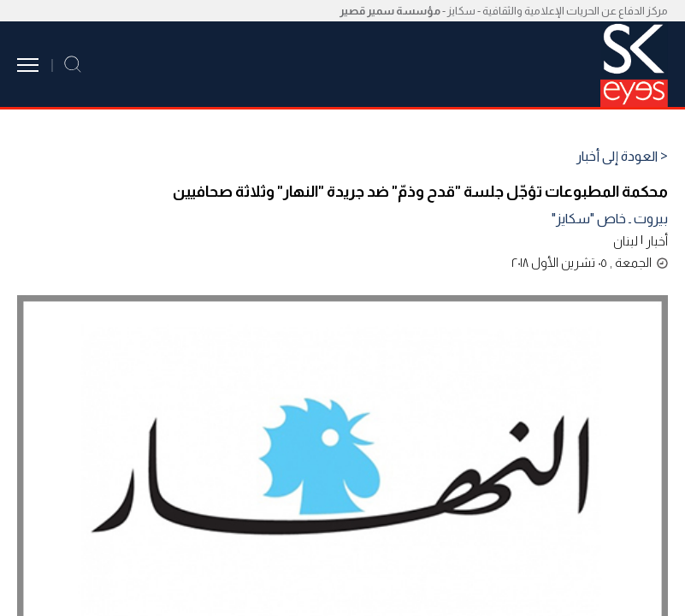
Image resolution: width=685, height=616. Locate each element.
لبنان (626, 241)
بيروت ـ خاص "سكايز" (610, 219)
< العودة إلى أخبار (622, 157)
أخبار (657, 241)
